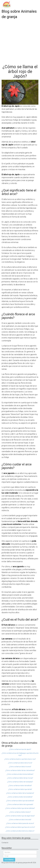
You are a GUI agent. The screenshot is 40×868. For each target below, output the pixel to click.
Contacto (5, 843)
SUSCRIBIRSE (9, 860)
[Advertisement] (20, 41)
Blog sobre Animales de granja (19, 14)
